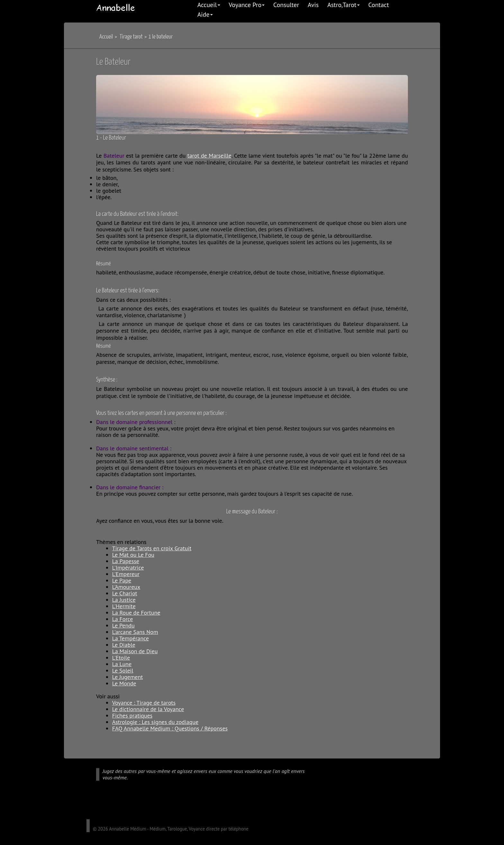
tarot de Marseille (209, 156)
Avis (313, 5)
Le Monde (124, 683)
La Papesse (126, 561)
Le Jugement (128, 677)
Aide (205, 14)
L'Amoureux (126, 587)
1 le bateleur (161, 37)
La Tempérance (130, 638)
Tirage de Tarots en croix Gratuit (152, 548)
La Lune (122, 664)
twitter (109, 804)
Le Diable (124, 645)
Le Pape (122, 580)
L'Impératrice (128, 568)
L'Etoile (121, 658)
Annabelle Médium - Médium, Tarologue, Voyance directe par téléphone (179, 829)
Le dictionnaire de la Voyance (148, 709)
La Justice (124, 600)
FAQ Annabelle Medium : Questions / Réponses (170, 728)
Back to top (429, 738)
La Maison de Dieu (135, 651)
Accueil (209, 5)
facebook (100, 804)
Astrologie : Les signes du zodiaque (155, 722)
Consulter (286, 5)
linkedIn (118, 804)
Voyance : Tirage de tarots (144, 703)
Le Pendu (123, 625)
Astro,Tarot (343, 5)
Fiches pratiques (132, 716)
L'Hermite (124, 606)
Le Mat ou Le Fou (133, 555)
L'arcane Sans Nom (135, 632)
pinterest (128, 804)
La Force (123, 619)
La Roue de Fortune (136, 613)
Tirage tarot (131, 37)
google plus (90, 804)
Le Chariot (125, 593)
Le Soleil (123, 670)
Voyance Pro (247, 5)
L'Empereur (126, 574)
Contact (379, 5)
